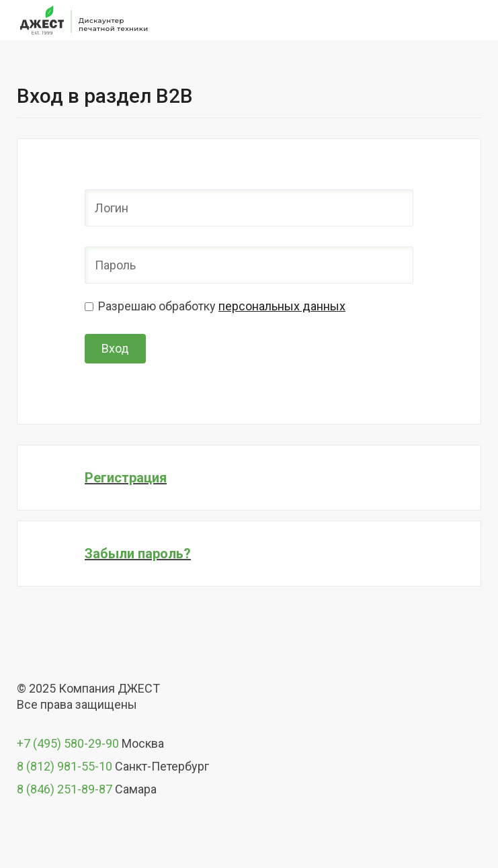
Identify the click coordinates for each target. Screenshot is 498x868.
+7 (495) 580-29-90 (68, 743)
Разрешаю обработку (222, 306)
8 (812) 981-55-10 (65, 766)
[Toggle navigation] (473, 20)
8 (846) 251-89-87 (65, 789)
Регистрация (126, 478)
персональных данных (282, 306)
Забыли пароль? (138, 554)
